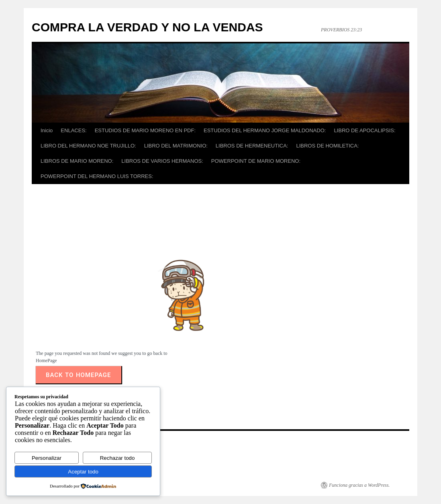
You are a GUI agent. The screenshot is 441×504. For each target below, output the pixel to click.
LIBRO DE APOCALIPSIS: (364, 130)
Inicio (47, 130)
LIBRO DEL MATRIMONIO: (176, 146)
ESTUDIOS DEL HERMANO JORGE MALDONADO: (265, 130)
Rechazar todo (117, 458)
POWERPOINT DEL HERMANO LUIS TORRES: (97, 176)
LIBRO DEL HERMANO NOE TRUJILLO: (88, 146)
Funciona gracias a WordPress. (359, 485)
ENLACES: (73, 130)
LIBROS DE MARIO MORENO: (77, 161)
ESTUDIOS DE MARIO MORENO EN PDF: (145, 130)
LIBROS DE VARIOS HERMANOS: (162, 161)
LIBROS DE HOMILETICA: (327, 146)
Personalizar (47, 458)
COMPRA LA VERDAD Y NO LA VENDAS (147, 27)
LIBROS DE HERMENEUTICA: (252, 146)
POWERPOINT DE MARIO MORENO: (256, 161)
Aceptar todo (83, 472)
